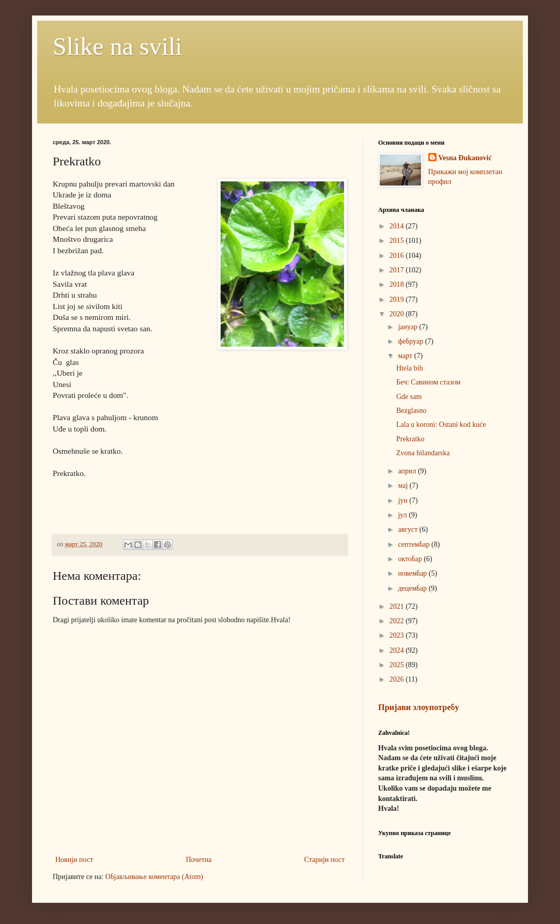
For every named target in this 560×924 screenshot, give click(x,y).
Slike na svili (118, 46)
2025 (398, 665)
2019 (398, 299)
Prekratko (410, 439)
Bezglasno (411, 411)
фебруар (411, 341)
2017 (398, 270)
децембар (413, 588)
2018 (398, 284)
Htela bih (410, 368)
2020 (398, 314)
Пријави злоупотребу (419, 707)
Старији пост (324, 860)
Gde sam (409, 397)
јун (403, 501)
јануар (408, 327)
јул (403, 515)
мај (403, 486)
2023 (398, 635)
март (406, 356)
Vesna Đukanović (465, 158)
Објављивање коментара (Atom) (154, 877)
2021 (398, 606)
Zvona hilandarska (423, 453)
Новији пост (74, 860)
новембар (413, 573)
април (408, 471)
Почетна (199, 860)
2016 (398, 256)
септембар (415, 544)
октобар (411, 559)
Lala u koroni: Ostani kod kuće (441, 425)
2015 (398, 241)
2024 (398, 650)
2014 (398, 226)
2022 (398, 621)
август (408, 529)
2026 (398, 679)
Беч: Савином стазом (428, 382)
